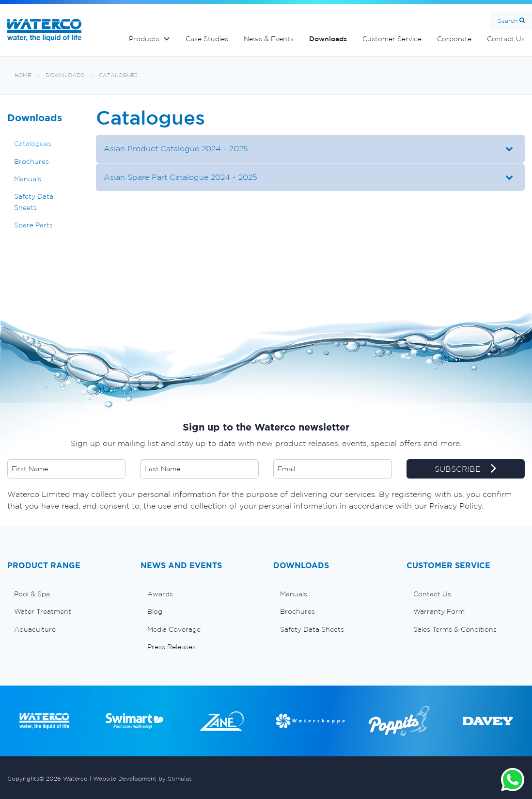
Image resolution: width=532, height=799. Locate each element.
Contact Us (432, 594)
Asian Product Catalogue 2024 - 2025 (176, 148)
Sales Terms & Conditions (455, 629)
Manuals (28, 179)
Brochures (31, 161)
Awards (160, 594)
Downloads (328, 39)
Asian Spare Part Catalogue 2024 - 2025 (180, 177)
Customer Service (392, 39)
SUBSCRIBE (465, 469)
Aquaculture (35, 629)
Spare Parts (33, 225)
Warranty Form (439, 611)
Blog (155, 611)
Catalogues (118, 75)
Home (23, 75)
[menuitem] (67, 594)
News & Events (269, 39)
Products (144, 39)
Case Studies (207, 39)
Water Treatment (43, 611)
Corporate (454, 39)
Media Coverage (174, 629)
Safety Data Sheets (34, 202)
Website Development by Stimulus (142, 778)
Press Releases (172, 647)
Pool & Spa (32, 594)
